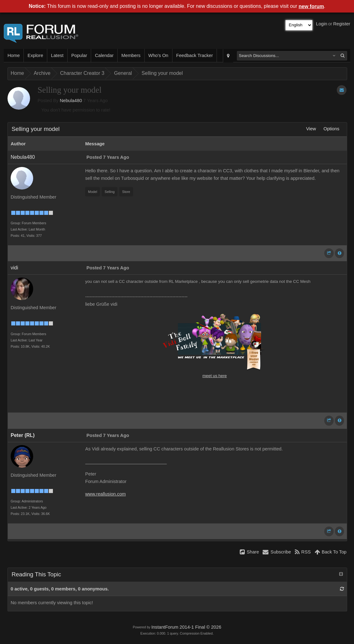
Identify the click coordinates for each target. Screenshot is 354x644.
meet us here (215, 376)
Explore (35, 55)
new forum (311, 6)
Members (131, 55)
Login (322, 24)
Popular (79, 55)
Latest (57, 55)
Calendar (104, 55)
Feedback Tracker (195, 55)
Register (342, 24)
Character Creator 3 (82, 73)
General (123, 73)
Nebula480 (71, 101)
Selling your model (162, 73)
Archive (42, 73)
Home (14, 55)
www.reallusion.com (105, 494)
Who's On (158, 55)
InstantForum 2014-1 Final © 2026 (186, 627)
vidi (14, 268)
